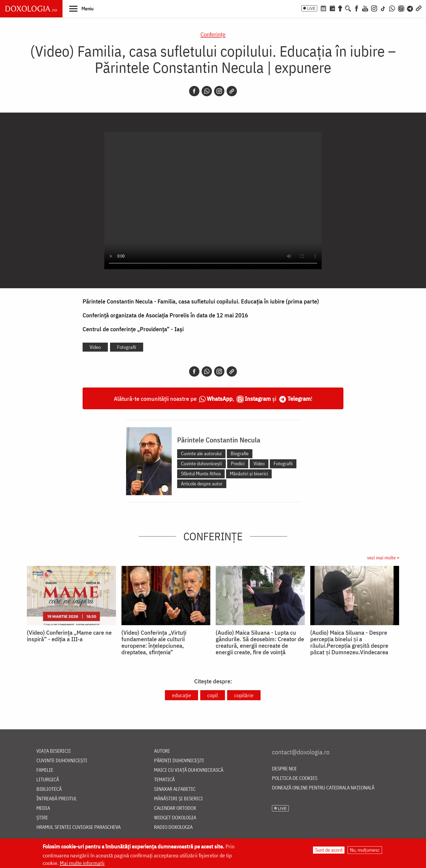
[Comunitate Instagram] (401, 8)
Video (95, 347)
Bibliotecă (49, 789)
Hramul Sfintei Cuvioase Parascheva (79, 827)
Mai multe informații (82, 863)
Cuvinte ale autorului (201, 453)
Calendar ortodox (175, 808)
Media (43, 808)
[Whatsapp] (207, 91)
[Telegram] (410, 8)
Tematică (164, 780)
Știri (42, 818)
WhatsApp (220, 399)
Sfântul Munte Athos (201, 474)
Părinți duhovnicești (179, 761)
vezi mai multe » (383, 558)
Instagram (258, 399)
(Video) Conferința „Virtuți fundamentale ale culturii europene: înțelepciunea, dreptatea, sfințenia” (154, 642)
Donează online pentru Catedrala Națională (323, 788)
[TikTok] (383, 8)
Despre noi (284, 769)
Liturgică (48, 780)
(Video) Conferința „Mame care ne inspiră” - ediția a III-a (69, 636)
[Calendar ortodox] (323, 8)
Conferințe (213, 34)
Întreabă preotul (57, 799)
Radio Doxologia (173, 827)
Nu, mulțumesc (365, 850)
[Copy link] (232, 91)
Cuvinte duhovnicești (201, 464)
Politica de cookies (295, 778)
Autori (162, 751)
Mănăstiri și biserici (249, 474)
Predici (238, 464)
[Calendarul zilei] (332, 8)
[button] (81, 8)
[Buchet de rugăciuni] (340, 8)
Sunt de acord (329, 850)
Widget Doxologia (175, 818)
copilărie (244, 695)
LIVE (311, 8)
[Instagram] (374, 8)
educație (181, 695)
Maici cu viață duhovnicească (189, 770)
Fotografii (127, 347)
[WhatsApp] (392, 8)
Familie (45, 770)
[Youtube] (365, 8)
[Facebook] (357, 8)
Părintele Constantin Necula (219, 440)
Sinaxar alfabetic (175, 789)
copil (213, 695)
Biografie (240, 453)
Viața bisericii (54, 751)
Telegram (299, 399)
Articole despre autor (202, 484)
